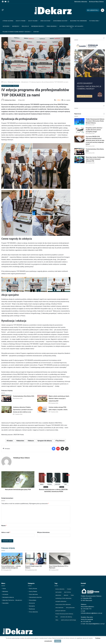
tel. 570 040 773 (86, 609)
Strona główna (8, 21)
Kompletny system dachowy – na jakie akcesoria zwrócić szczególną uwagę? (94, 130)
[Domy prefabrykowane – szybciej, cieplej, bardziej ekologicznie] (12, 558)
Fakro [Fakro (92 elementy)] (72, 595)
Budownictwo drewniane (78, 21)
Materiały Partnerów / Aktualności (71, 26)
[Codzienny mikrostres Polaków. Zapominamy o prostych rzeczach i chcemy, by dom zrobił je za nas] (6, 409)
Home (4, 82)
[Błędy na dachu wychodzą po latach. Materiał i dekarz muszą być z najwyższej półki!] (42, 398)
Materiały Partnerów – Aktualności (12, 600)
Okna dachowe (45, 21)
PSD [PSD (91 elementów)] (57, 617)
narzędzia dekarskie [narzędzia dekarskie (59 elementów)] (61, 601)
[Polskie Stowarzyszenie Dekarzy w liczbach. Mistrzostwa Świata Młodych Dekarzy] (79, 122)
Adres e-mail (6, 532)
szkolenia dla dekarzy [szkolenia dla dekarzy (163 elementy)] (66, 617)
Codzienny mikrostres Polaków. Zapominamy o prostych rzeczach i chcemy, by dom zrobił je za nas (23, 410)
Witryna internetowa (43, 532)
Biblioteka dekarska (81, 2)
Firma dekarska (52, 26)
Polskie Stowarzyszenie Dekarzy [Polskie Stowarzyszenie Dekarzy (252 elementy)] (64, 614)
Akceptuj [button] (58, 641)
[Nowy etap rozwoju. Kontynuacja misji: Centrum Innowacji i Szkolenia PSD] (79, 160)
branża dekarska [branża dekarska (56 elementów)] (60, 589)
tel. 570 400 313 (86, 621)
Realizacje (25, 26)
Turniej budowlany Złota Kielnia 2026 (24, 396)
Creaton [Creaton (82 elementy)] (69, 589)
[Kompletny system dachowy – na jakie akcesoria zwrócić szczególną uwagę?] (79, 130)
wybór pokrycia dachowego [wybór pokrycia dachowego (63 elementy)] (68, 620)
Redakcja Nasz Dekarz (10, 100)
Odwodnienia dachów (60, 21)
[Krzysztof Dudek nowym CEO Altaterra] (36, 558)
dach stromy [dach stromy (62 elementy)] (67, 592)
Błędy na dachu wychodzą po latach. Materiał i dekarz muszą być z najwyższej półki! (59, 398)
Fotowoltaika (94, 21)
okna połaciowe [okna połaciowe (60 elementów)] (70, 608)
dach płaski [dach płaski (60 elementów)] (58, 592)
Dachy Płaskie (33, 21)
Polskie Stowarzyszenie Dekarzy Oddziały (17, 32)
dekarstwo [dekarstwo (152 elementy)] (58, 595)
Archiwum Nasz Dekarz (96, 2)
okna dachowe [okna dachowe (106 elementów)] (59, 608)
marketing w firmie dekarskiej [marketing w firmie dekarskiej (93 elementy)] (63, 598)
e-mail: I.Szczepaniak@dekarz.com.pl (93, 624)
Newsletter (6, 603)
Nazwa (4, 526)
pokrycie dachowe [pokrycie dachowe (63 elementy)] (60, 611)
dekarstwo (21, 441)
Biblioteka (5, 591)
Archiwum (5, 594)
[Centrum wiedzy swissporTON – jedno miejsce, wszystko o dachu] (42, 409)
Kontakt (36, 32)
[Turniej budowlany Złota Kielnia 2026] (6, 398)
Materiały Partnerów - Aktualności (18, 82)
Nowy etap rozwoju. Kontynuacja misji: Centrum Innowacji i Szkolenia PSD (95, 159)
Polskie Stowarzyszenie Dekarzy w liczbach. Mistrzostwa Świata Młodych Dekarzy (95, 121)
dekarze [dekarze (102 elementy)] (66, 595)
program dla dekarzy (45, 441)
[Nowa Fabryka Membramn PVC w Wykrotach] (60, 558)
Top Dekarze (60, 441)
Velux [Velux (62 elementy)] (57, 620)
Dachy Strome (21, 21)
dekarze (31, 441)
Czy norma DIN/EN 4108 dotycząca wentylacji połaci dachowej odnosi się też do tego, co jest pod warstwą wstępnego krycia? (95, 140)
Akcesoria (6, 26)
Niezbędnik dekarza (37, 26)
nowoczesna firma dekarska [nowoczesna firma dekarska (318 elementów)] (63, 604)
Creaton (10, 441)
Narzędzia (16, 26)
